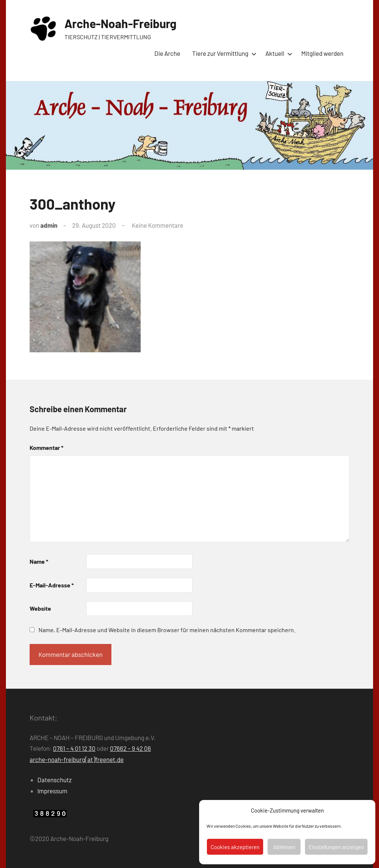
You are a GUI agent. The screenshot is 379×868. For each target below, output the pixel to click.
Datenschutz (55, 780)
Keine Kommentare (157, 225)
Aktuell (277, 53)
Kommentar (46, 447)
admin (49, 225)
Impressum (52, 791)
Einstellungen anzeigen (336, 847)
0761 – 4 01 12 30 (74, 748)
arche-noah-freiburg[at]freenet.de (77, 759)
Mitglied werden (322, 53)
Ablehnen (284, 847)
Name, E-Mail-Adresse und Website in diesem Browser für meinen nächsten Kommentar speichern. (167, 630)
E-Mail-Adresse (52, 585)
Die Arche (167, 53)
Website (40, 608)
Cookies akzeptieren (235, 847)
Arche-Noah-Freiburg (120, 23)
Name (39, 561)
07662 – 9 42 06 (130, 748)
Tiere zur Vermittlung (223, 53)
